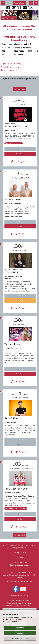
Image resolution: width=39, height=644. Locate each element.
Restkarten (20, 300)
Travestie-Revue (12, 344)
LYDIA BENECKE (12, 272)
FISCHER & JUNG (13, 199)
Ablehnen (20, 633)
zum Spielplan (19, 89)
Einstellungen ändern (20, 639)
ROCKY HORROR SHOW (16, 126)
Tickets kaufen (20, 154)
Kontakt (24, 562)
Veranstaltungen (19, 3)
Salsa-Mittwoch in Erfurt (16, 489)
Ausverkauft (20, 444)
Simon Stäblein (12, 418)
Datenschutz (7, 621)
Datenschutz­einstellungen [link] (19, 565)
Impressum (16, 562)
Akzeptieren (20, 628)
